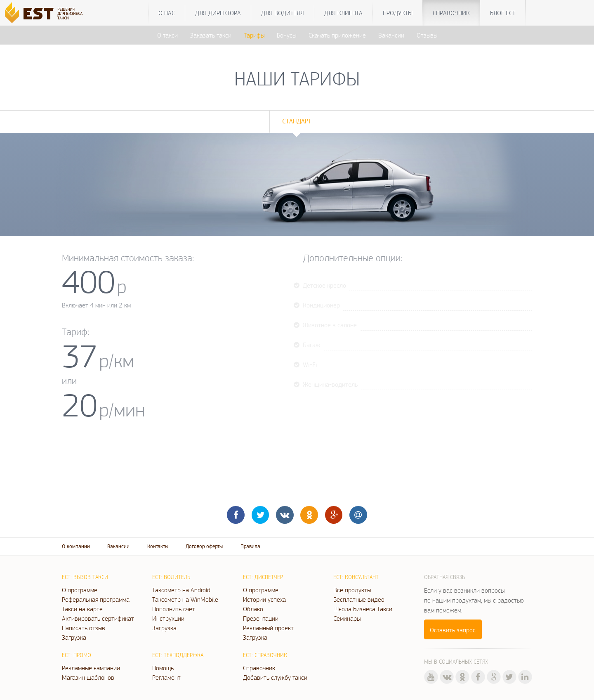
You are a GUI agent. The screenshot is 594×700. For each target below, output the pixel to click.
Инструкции (168, 618)
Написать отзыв (84, 628)
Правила (250, 546)
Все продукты (352, 590)
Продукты (398, 13)
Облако (253, 609)
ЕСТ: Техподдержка (178, 655)
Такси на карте (82, 609)
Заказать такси (211, 35)
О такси (167, 35)
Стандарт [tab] (297, 121)
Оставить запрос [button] (453, 630)
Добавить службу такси (275, 677)
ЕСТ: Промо (77, 655)
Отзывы (427, 35)
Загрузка (74, 637)
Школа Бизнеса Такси (363, 609)
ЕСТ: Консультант (356, 577)
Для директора (218, 13)
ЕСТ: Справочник (265, 655)
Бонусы (286, 35)
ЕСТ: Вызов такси (85, 577)
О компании (76, 546)
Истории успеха (264, 599)
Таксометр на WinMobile (185, 599)
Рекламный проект (268, 628)
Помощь (163, 668)
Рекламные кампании (91, 668)
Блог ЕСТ (503, 13)
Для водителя (283, 13)
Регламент (166, 677)
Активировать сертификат (98, 618)
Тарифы (254, 35)
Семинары (347, 618)
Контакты (158, 546)
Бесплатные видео (359, 599)
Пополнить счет (174, 609)
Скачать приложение (337, 35)
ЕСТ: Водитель (171, 577)
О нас (167, 13)
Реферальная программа (96, 599)
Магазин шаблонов (88, 677)
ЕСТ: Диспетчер (263, 577)
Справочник (451, 13)
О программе (80, 590)
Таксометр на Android (181, 590)
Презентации (261, 618)
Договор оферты (204, 546)
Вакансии (391, 35)
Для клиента (343, 13)
